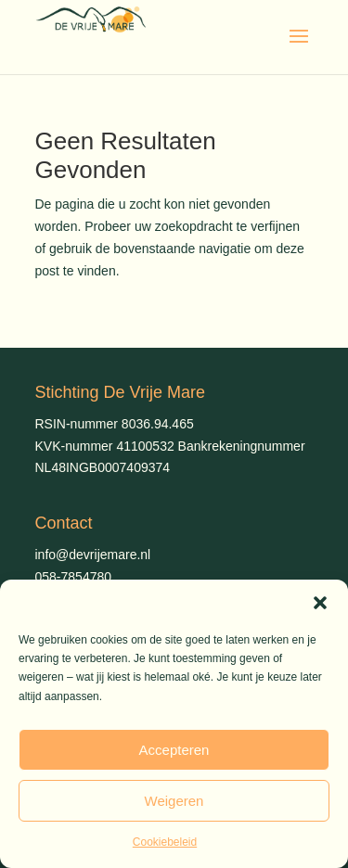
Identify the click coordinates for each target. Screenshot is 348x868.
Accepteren (174, 750)
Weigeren (174, 801)
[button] (320, 603)
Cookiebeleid (165, 842)
